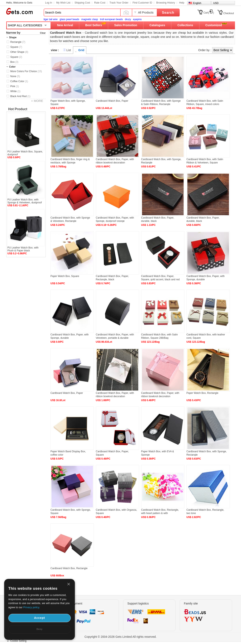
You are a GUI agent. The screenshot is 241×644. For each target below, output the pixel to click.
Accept (40, 618)
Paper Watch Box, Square (65, 276)
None (15, 76)
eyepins (137, 19)
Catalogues (157, 25)
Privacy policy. (32, 607)
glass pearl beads (69, 19)
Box (14, 62)
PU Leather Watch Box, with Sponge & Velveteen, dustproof (25, 201)
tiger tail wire (51, 19)
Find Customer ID (142, 3)
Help (182, 3)
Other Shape (19, 52)
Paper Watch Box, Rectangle (203, 393)
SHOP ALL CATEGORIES (25, 25)
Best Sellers (94, 25)
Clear (43, 33)
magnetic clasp (90, 19)
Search (168, 13)
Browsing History (166, 3)
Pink (15, 86)
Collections (185, 25)
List (69, 50)
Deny (40, 629)
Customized (214, 25)
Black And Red (20, 96)
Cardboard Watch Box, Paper (112, 101)
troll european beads (111, 19)
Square (16, 47)
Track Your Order (119, 3)
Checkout (229, 13)
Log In (49, 3)
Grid (81, 50)
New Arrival (65, 25)
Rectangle (18, 42)
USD (216, 3)
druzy (128, 19)
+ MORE (37, 101)
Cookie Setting (19, 641)
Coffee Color (19, 81)
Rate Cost (100, 3)
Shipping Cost (82, 3)
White (15, 91)
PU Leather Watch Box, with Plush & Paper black (23, 249)
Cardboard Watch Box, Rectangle (69, 568)
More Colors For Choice (26, 71)
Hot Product (18, 109)
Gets (19, 11)
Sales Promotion (126, 25)
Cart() (209, 13)
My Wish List (63, 3)
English (197, 3)
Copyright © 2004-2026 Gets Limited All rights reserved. (120, 637)
